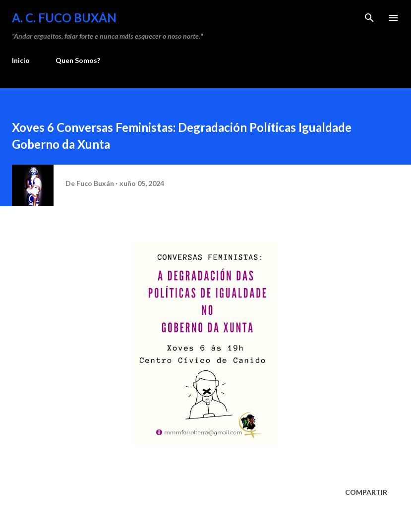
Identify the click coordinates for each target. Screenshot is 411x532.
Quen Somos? (78, 60)
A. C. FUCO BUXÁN (64, 18)
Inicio (21, 60)
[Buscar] (369, 18)
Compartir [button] (366, 492)
